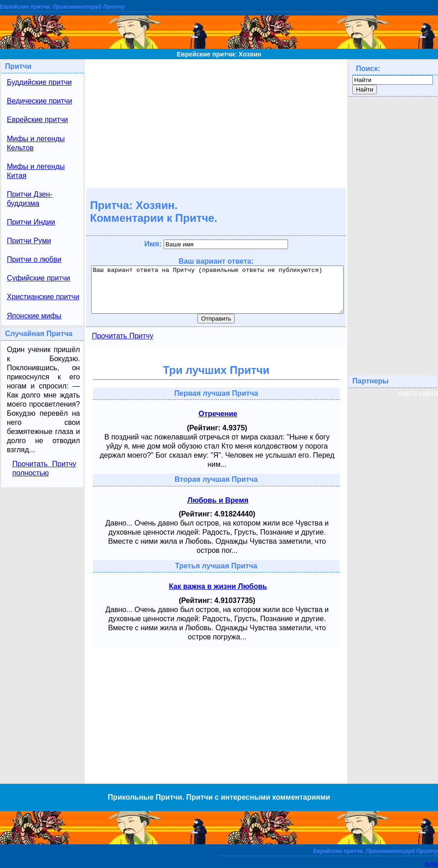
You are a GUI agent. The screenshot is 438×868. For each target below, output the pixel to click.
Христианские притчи (43, 297)
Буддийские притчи (39, 82)
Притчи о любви (34, 259)
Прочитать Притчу (122, 336)
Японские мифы (34, 316)
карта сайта (418, 393)
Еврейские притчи (37, 120)
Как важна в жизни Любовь (218, 586)
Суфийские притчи (39, 278)
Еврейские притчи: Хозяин (219, 54)
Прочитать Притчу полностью (44, 468)
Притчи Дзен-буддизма (30, 199)
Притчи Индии (31, 222)
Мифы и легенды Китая (36, 171)
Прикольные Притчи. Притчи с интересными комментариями (219, 797)
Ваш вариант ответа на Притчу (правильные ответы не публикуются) (217, 290)
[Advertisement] (216, 123)
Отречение (218, 414)
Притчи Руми (29, 241)
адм (431, 864)
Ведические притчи (39, 101)
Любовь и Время (218, 500)
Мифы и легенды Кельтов (36, 143)
